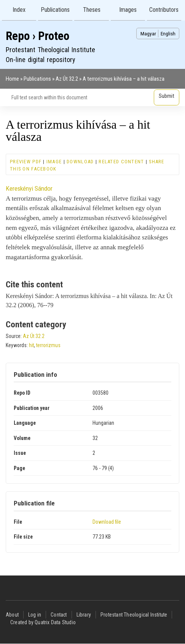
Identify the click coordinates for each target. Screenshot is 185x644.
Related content (121, 162)
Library (84, 615)
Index (19, 10)
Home (12, 79)
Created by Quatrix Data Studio (43, 622)
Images (128, 10)
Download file (107, 522)
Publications (55, 10)
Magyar (148, 33)
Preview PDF (26, 162)
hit (31, 345)
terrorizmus (48, 345)
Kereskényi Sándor (29, 188)
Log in (35, 615)
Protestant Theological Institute (134, 615)
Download (80, 162)
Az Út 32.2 (67, 79)
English (168, 33)
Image (54, 162)
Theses (92, 10)
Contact (59, 615)
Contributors (164, 10)
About (12, 615)
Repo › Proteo (37, 36)
